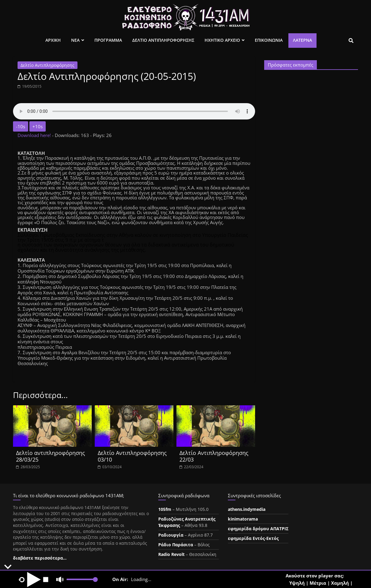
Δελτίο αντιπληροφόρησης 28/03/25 (51, 456)
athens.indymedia (247, 509)
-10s (21, 126)
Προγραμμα (108, 40)
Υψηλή (297, 583)
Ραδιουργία (171, 535)
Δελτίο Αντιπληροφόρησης (48, 65)
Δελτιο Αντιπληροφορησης (163, 40)
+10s (38, 126)
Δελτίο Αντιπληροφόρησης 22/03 (214, 456)
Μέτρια (318, 583)
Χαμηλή (340, 583)
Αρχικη (53, 40)
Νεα (75, 40)
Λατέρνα (302, 40)
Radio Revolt (171, 554)
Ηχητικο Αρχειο (222, 40)
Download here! (35, 135)
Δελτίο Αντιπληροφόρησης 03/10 (132, 456)
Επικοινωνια (269, 40)
